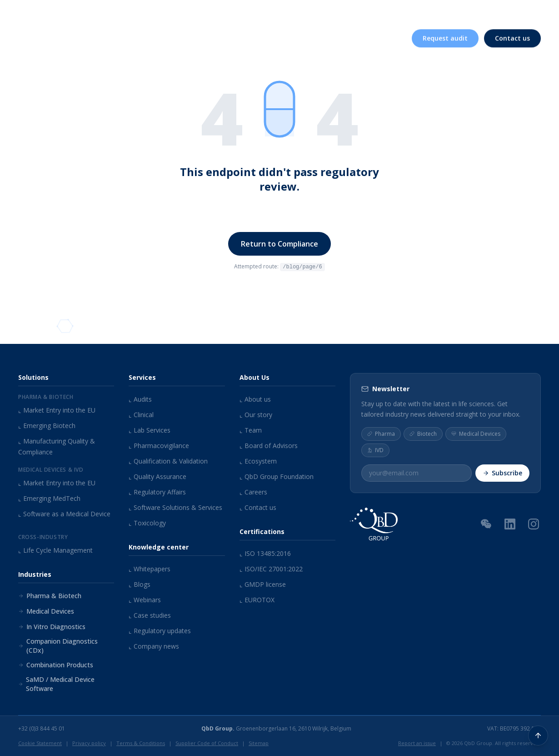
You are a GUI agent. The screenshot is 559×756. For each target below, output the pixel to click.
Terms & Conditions (141, 743)
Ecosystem (258, 461)
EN (529, 12)
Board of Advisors (269, 446)
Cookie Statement (40, 743)
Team (251, 430)
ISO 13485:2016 (265, 553)
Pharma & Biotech (50, 596)
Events (434, 13)
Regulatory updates (160, 631)
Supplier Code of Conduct (207, 743)
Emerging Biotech (47, 426)
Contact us (258, 507)
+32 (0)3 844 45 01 (42, 729)
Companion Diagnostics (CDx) (58, 646)
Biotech (423, 433)
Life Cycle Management (55, 550)
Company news (154, 646)
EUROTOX (257, 600)
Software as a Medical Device (64, 514)
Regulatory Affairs (157, 492)
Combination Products (56, 665)
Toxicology (147, 523)
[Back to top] (538, 735)
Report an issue (417, 743)
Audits (140, 399)
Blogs (140, 584)
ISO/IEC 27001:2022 (271, 569)
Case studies (150, 615)
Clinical (141, 415)
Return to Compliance (279, 244)
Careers (471, 13)
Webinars (145, 600)
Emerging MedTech (49, 498)
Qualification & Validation (168, 461)
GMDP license (263, 584)
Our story (256, 415)
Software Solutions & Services (175, 507)
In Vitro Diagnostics (52, 627)
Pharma (381, 433)
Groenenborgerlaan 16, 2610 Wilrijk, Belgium (276, 729)
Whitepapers (150, 569)
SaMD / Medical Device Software (56, 684)
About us (309, 13)
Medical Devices (46, 611)
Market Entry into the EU (57, 410)
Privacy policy (89, 743)
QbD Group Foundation (277, 476)
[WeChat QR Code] (486, 523)
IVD (375, 450)
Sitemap (259, 743)
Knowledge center (375, 13)
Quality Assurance (157, 476)
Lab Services (150, 430)
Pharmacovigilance (159, 446)
